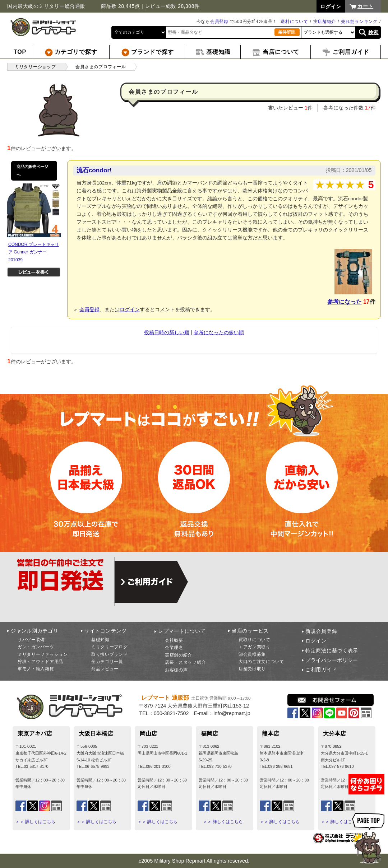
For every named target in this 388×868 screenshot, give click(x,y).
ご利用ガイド (321, 669)
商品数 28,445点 (120, 6)
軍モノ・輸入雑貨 (36, 669)
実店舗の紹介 (179, 655)
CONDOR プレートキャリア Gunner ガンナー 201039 (34, 252)
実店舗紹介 (325, 22)
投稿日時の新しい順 (167, 332)
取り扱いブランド (110, 654)
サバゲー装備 (31, 640)
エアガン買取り (255, 647)
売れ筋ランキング (359, 22)
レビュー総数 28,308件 (172, 6)
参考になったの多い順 (219, 332)
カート (365, 6)
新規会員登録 (321, 631)
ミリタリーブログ (110, 647)
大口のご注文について (261, 662)
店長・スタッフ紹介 (185, 662)
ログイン (130, 309)
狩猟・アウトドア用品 (40, 662)
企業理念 (174, 648)
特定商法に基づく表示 (332, 650)
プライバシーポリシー (332, 660)
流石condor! (94, 170)
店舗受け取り (252, 669)
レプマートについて (182, 631)
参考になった (345, 302)
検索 (373, 32)
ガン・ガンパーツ (36, 647)
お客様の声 (176, 670)
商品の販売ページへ (32, 171)
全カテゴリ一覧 (107, 662)
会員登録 (219, 22)
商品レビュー (105, 669)
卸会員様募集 (252, 654)
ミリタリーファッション (43, 654)
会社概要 (174, 640)
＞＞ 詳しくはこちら (35, 822)
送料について (294, 22)
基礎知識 (100, 640)
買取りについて (255, 640)
